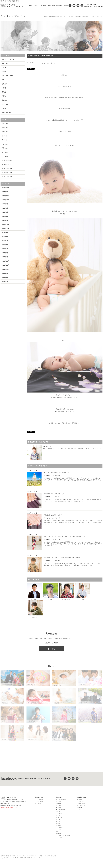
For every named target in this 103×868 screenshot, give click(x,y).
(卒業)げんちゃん (7, 173)
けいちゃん (5, 140)
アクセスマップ (82, 802)
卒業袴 (4, 96)
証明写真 (59, 833)
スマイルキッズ (6, 112)
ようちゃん (34, 599)
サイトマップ (81, 806)
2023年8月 (5, 208)
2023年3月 (5, 212)
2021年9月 (5, 273)
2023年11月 (6, 200)
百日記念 (59, 808)
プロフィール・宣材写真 (63, 835)
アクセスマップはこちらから (9, 808)
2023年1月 (5, 220)
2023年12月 (6, 196)
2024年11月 (6, 188)
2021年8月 (5, 277)
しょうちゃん (69, 16)
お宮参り (77, 16)
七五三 (4, 80)
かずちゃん (5, 144)
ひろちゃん (5, 148)
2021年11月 (6, 265)
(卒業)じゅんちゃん (8, 168)
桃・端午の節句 (61, 810)
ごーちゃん (5, 152)
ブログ (62, 16)
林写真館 (66, 109)
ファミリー (59, 827)
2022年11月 (6, 224)
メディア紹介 (81, 804)
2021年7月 (5, 282)
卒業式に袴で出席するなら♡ (53, 515)
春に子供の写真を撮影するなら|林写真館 (56, 472)
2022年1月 (5, 257)
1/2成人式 (59, 817)
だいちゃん (5, 136)
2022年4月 (5, 249)
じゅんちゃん (66, 599)
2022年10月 (6, 228)
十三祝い (4, 88)
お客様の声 (38, 804)
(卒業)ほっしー (6, 164)
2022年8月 (5, 237)
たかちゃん (5, 156)
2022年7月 (5, 241)
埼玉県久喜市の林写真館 (51, 16)
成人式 (4, 92)
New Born (5, 68)
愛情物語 (4, 100)
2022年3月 (5, 253)
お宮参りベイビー (57, 120)
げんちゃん (83, 599)
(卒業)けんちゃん (7, 160)
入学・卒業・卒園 (7, 76)
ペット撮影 (5, 104)
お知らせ (80, 808)
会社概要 (80, 800)
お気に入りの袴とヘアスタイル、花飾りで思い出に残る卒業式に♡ (65, 536)
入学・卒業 (59, 813)
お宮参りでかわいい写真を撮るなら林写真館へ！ (65, 423)
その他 (4, 108)
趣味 (58, 831)
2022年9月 (5, 233)
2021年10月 (6, 269)
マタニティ (5, 64)
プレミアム (59, 829)
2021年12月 (6, 261)
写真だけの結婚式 (61, 800)
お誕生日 (4, 84)
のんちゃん (35, 617)
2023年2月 (5, 216)
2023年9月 (5, 204)
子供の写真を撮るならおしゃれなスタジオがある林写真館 (62, 558)
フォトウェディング (8, 59)
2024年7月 (5, 192)
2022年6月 (5, 245)
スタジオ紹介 (39, 800)
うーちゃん (50, 599)
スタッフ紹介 (39, 802)
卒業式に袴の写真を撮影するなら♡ (55, 494)
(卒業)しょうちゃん (8, 177)
